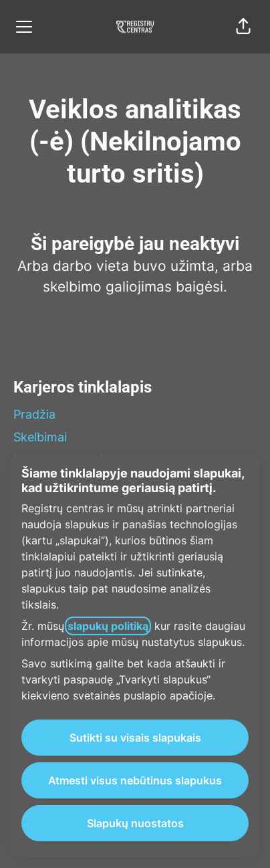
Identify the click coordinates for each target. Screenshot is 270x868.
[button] (243, 27)
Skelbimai (40, 437)
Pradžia (34, 414)
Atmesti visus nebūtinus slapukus (135, 780)
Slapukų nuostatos (135, 823)
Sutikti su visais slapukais (135, 738)
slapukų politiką (108, 626)
